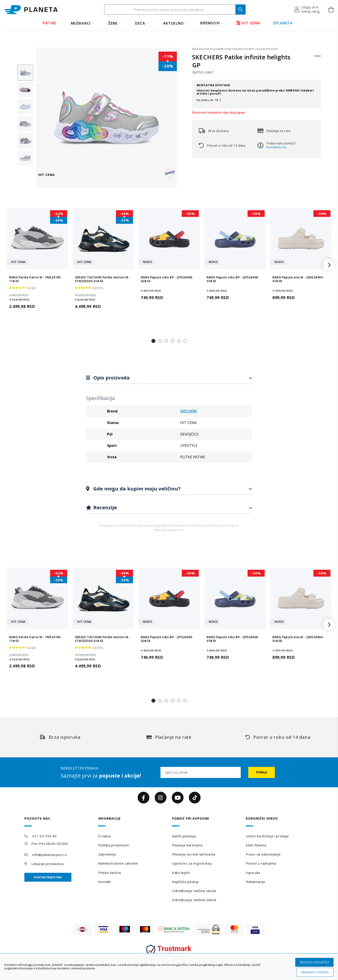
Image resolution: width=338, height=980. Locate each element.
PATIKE (50, 23)
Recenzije (104, 507)
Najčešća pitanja (185, 882)
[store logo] (31, 10)
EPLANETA (283, 23)
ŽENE (113, 23)
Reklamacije (255, 882)
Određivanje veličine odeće (194, 900)
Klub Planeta (256, 845)
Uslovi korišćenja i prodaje (267, 836)
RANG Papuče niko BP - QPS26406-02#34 (167, 279)
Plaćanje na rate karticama (194, 854)
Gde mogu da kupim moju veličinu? (136, 488)
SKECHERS (189, 411)
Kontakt (105, 882)
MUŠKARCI (81, 23)
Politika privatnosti (113, 845)
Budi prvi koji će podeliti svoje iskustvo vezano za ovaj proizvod (235, 49)
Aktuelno (174, 23)
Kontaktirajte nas (48, 877)
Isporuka (253, 873)
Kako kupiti (181, 873)
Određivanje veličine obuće (194, 891)
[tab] (169, 378)
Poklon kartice (110, 873)
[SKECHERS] (317, 58)
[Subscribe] (262, 772)
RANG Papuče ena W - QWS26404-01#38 (298, 279)
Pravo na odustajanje (263, 854)
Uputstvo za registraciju (192, 863)
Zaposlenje (107, 854)
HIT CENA (248, 23)
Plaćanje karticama (187, 845)
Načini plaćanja (184, 836)
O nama (104, 836)
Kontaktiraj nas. (277, 147)
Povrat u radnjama (261, 863)
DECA (140, 23)
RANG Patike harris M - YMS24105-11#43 (35, 279)
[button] (307, 10)
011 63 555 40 (44, 836)
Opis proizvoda (111, 377)
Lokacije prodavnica (48, 864)
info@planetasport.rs (50, 855)
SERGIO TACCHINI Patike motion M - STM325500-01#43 (103, 279)
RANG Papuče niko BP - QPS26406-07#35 (233, 279)
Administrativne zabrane (118, 863)
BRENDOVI (210, 23)
